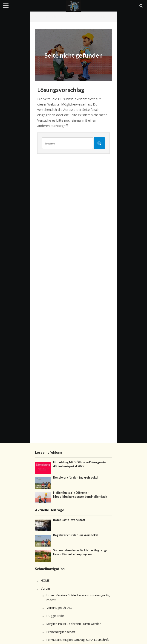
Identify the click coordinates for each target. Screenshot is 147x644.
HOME (45, 580)
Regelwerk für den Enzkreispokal (76, 478)
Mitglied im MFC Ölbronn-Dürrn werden (74, 624)
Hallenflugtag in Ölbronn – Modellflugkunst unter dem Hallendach (80, 495)
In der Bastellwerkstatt (69, 520)
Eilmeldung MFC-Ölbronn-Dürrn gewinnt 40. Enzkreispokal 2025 (81, 464)
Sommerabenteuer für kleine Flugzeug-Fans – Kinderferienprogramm (80, 552)
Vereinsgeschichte (59, 608)
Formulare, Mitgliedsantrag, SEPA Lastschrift (78, 640)
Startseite (42, 17)
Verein (45, 588)
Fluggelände (55, 616)
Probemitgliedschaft (61, 632)
